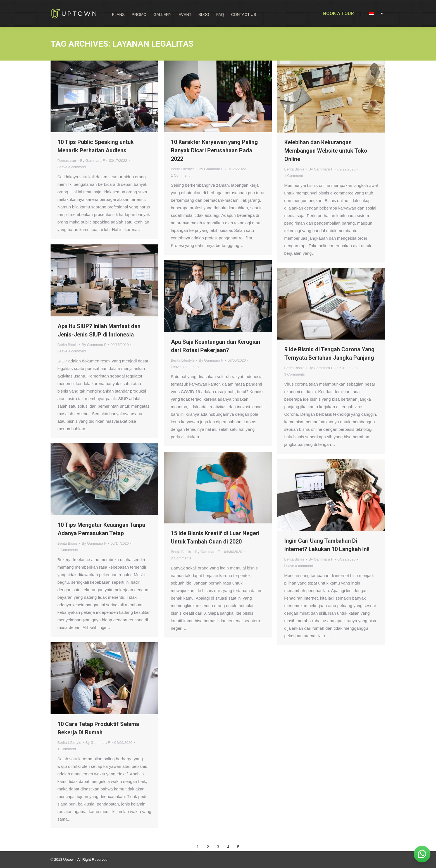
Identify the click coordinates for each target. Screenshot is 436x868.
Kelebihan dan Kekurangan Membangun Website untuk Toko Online (326, 151)
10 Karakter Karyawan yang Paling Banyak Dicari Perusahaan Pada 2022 (214, 150)
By (92, 161)
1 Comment (180, 175)
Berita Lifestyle (183, 169)
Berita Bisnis (294, 169)
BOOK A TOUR (339, 13)
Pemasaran (67, 161)
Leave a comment (72, 167)
